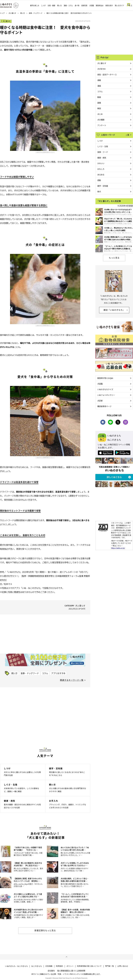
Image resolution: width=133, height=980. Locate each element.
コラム (45, 673)
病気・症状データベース (107, 74)
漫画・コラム (68, 6)
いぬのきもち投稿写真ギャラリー (45, 152)
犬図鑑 (92, 6)
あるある (101, 175)
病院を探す (109, 6)
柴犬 (99, 191)
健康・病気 (102, 158)
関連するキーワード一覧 (72, 680)
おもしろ (101, 169)
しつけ (43, 6)
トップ (2, 13)
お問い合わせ (123, 966)
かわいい (101, 163)
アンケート (102, 125)
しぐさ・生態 (103, 146)
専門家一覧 (110, 966)
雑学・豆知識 (103, 186)
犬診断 (100, 401)
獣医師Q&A (100, 6)
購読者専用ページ (104, 406)
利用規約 (59, 966)
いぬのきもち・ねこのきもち (16, 966)
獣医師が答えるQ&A (105, 378)
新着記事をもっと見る (45, 930)
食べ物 (77, 6)
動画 (99, 97)
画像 (99, 103)
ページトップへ (66, 957)
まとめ (100, 114)
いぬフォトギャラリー (106, 395)
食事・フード (103, 152)
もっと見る (114, 258)
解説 (99, 108)
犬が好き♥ (101, 69)
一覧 (127, 135)
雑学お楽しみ (35, 6)
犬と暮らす (12, 13)
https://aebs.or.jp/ (118, 548)
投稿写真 (84, 6)
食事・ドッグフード (36, 13)
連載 (99, 80)
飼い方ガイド (119, 6)
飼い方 (59, 6)
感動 (99, 180)
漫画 (99, 86)
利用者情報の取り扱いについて (89, 966)
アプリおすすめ (58, 673)
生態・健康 (51, 6)
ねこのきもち (37, 966)
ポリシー (70, 966)
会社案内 (51, 971)
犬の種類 (101, 120)
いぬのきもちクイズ (105, 389)
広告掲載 (49, 966)
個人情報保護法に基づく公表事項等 (71, 971)
